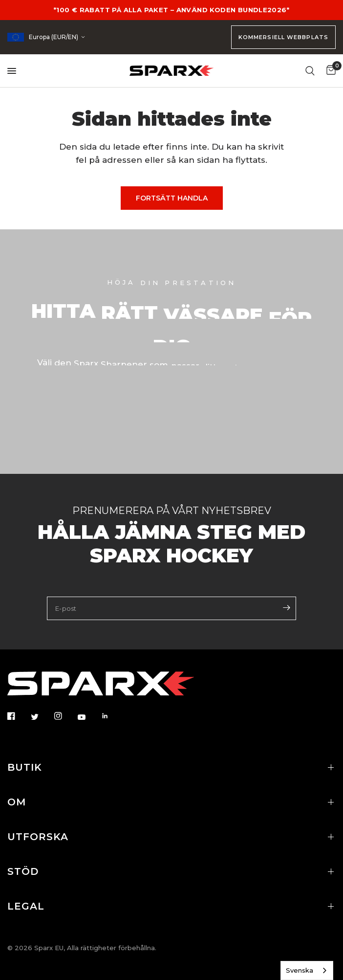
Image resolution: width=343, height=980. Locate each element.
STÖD (171, 871)
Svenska (300, 970)
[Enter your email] (286, 607)
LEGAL (171, 906)
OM (171, 802)
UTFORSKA (171, 837)
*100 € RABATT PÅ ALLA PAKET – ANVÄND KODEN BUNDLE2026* (171, 10)
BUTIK (171, 767)
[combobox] (307, 970)
